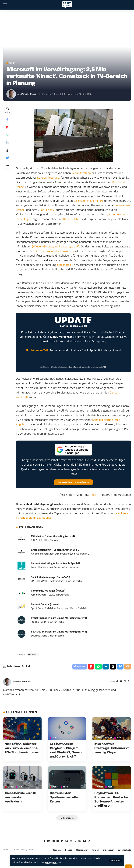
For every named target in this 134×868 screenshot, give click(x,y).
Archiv (12, 63)
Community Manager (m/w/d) (48, 591)
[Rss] (129, 682)
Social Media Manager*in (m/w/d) (51, 577)
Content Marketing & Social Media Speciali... (56, 563)
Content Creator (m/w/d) (45, 604)
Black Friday (46, 210)
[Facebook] (116, 682)
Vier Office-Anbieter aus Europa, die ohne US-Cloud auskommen (22, 749)
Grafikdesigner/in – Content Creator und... (55, 550)
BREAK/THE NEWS (105, 739)
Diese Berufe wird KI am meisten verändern (21, 798)
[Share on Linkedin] (7, 143)
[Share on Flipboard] (7, 127)
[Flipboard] (62, 842)
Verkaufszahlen (81, 173)
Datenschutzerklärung (76, 367)
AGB (105, 367)
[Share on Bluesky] (7, 158)
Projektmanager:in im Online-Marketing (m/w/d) (59, 618)
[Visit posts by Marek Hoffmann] (11, 94)
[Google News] (49, 842)
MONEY (11, 787)
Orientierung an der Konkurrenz (55, 251)
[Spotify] (67, 842)
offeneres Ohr (70, 219)
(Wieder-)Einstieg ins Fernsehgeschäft (56, 247)
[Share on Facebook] (7, 120)
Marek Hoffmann (29, 94)
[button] (115, 861)
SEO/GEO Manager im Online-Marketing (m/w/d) (59, 632)
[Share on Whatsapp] (7, 135)
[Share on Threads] (7, 150)
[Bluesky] (84, 842)
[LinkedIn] (58, 842)
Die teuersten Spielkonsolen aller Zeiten (65, 798)
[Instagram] (125, 682)
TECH (10, 739)
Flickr (94, 495)
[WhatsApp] (75, 842)
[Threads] (80, 842)
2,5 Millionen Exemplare (88, 201)
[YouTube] (120, 682)
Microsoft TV (65, 265)
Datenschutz (52, 862)
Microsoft (33, 654)
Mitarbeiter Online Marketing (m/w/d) (53, 536)
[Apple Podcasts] (71, 842)
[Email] (127, 667)
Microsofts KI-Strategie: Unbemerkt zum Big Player (112, 749)
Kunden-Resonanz (48, 178)
